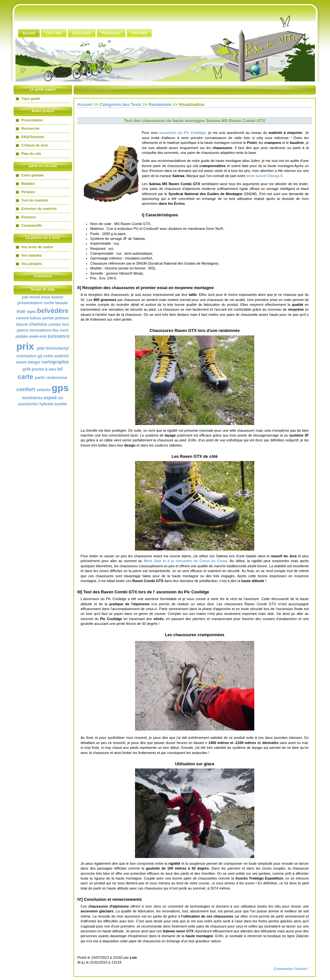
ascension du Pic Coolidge (183, 133)
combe (55, 325)
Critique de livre (35, 145)
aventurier (28, 404)
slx (61, 398)
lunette (61, 404)
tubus (35, 318)
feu (55, 330)
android (62, 356)
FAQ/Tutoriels (33, 137)
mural (35, 297)
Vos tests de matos (37, 247)
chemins (38, 324)
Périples (28, 192)
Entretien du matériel (39, 209)
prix (25, 346)
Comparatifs (32, 225)
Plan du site (31, 154)
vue (21, 311)
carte (25, 377)
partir (40, 378)
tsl (60, 369)
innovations (40, 330)
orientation (26, 356)
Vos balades (31, 255)
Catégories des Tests (121, 104)
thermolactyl (57, 348)
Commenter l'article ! (291, 969)
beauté (61, 303)
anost (21, 362)
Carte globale (33, 175)
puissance (58, 336)
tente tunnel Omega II (264, 176)
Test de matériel (35, 200)
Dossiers (29, 217)
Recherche (30, 128)
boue (46, 297)
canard (22, 318)
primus (62, 318)
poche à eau (44, 369)
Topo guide (31, 99)
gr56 (27, 369)
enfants (44, 390)
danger (34, 362)
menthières (32, 398)
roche (49, 303)
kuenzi (57, 297)
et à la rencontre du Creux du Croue (185, 561)
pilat (41, 348)
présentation (30, 303)
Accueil (85, 104)
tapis (31, 312)
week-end (38, 336)
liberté (22, 325)
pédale (22, 336)
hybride (46, 404)
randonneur (57, 378)
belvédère (53, 311)
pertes (48, 318)
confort (26, 389)
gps (60, 388)
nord (64, 330)
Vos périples (32, 264)
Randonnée (160, 104)
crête (48, 356)
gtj (40, 356)
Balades (28, 184)
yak (25, 297)
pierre (23, 330)
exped (50, 398)
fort (65, 324)
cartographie (55, 362)
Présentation (32, 120)
